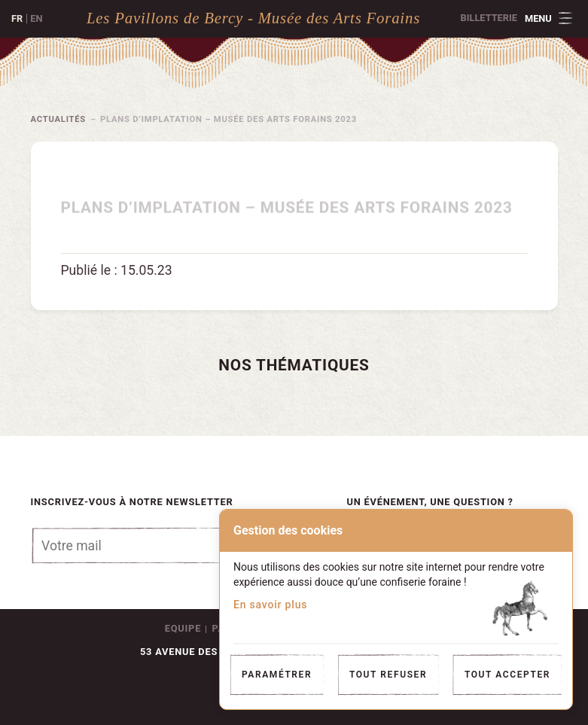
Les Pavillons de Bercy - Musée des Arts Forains (253, 18)
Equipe (183, 628)
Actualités (59, 119)
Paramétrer (277, 675)
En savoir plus (270, 605)
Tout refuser (388, 675)
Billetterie (489, 18)
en (36, 18)
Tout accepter (507, 675)
